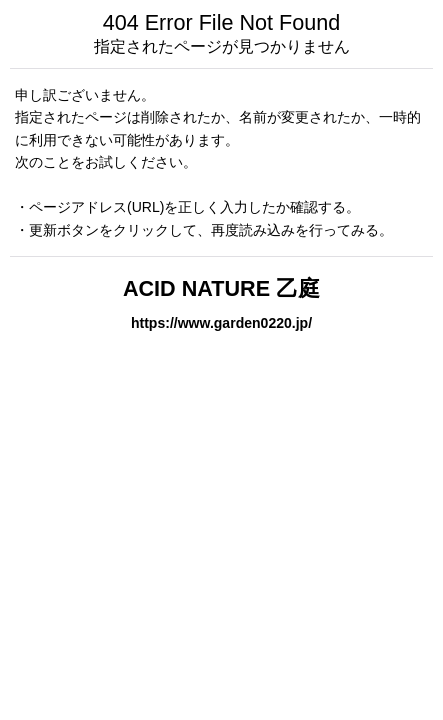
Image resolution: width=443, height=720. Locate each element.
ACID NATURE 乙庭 (221, 288)
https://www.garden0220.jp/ (221, 323)
